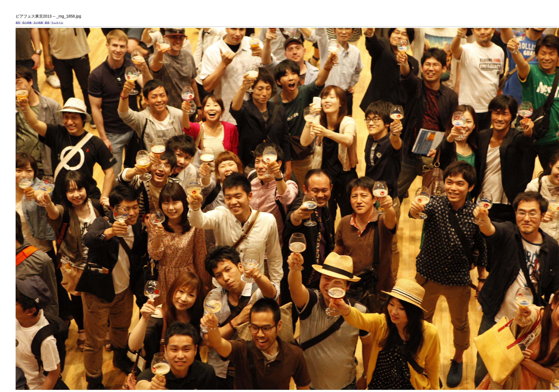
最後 (47, 23)
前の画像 (27, 23)
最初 (18, 23)
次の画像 (38, 23)
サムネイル (57, 23)
